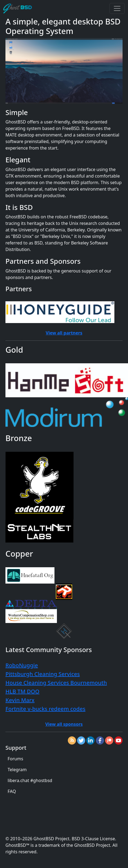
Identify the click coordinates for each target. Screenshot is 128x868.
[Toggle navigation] (117, 8)
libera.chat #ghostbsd (30, 780)
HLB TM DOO (22, 691)
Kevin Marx (20, 700)
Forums (15, 759)
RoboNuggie (22, 665)
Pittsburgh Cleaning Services (43, 674)
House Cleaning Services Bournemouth (56, 683)
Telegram (17, 770)
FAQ (12, 791)
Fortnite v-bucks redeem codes (45, 709)
